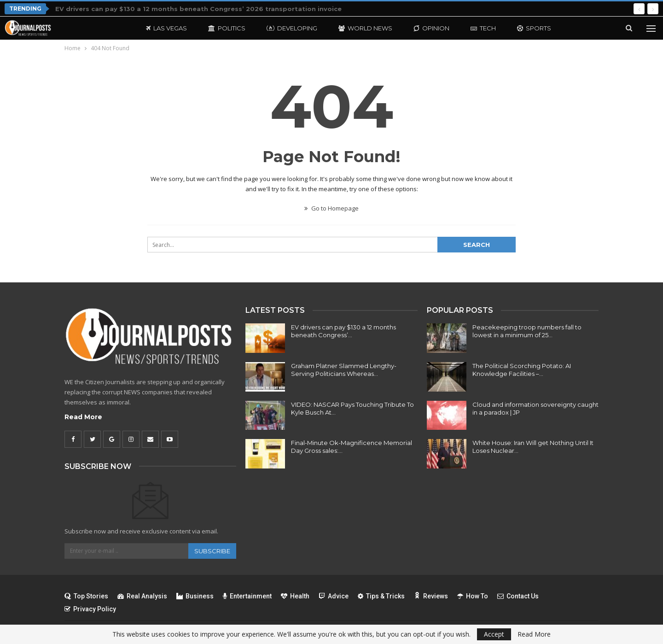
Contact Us (518, 596)
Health (295, 596)
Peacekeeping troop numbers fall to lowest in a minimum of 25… (527, 331)
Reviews (431, 596)
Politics (227, 28)
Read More (83, 417)
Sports (534, 28)
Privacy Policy (90, 609)
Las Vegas (166, 28)
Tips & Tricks (381, 596)
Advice (334, 596)
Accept (494, 634)
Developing (292, 28)
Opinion (431, 28)
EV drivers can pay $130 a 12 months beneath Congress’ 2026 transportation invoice (198, 9)
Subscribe (212, 551)
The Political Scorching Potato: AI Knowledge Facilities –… (522, 370)
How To (473, 596)
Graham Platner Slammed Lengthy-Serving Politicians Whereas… (344, 370)
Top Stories (86, 596)
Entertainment (247, 596)
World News (365, 28)
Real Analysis (142, 596)
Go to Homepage (331, 208)
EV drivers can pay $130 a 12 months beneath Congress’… (343, 331)
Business (195, 596)
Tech (483, 28)
